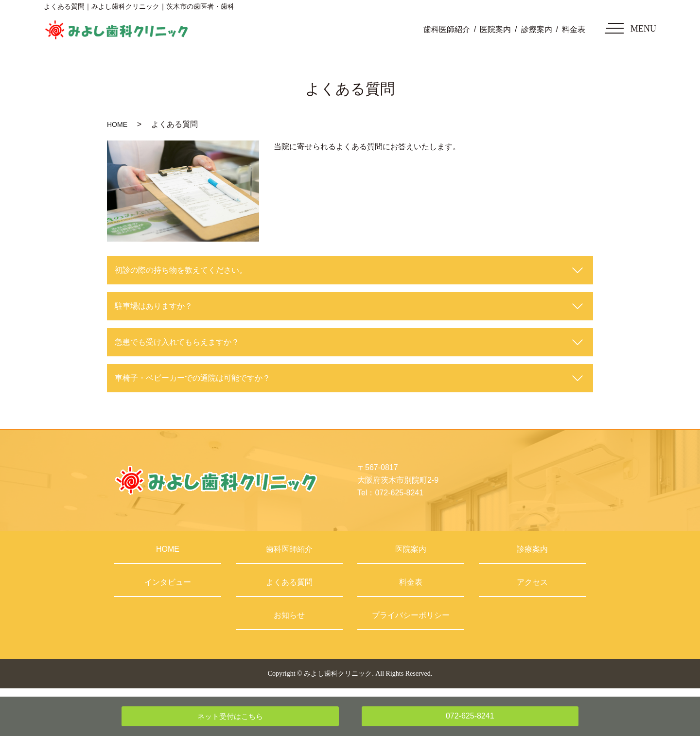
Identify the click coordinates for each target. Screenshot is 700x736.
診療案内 (537, 29)
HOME (117, 124)
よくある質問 (289, 582)
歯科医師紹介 (447, 29)
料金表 (574, 29)
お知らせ (289, 615)
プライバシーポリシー (411, 615)
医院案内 (495, 29)
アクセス (532, 582)
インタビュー (168, 582)
